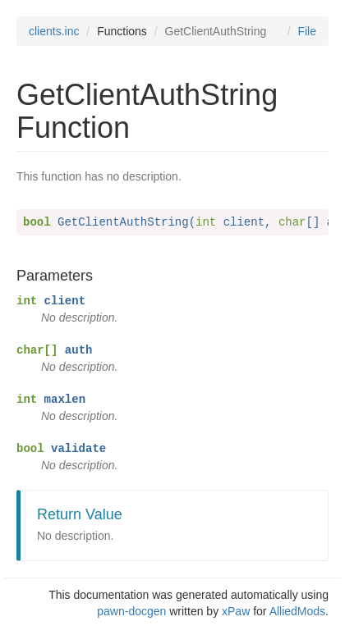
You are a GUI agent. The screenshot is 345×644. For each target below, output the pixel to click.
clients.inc (54, 31)
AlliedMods (297, 611)
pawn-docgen (131, 611)
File (307, 31)
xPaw (236, 611)
